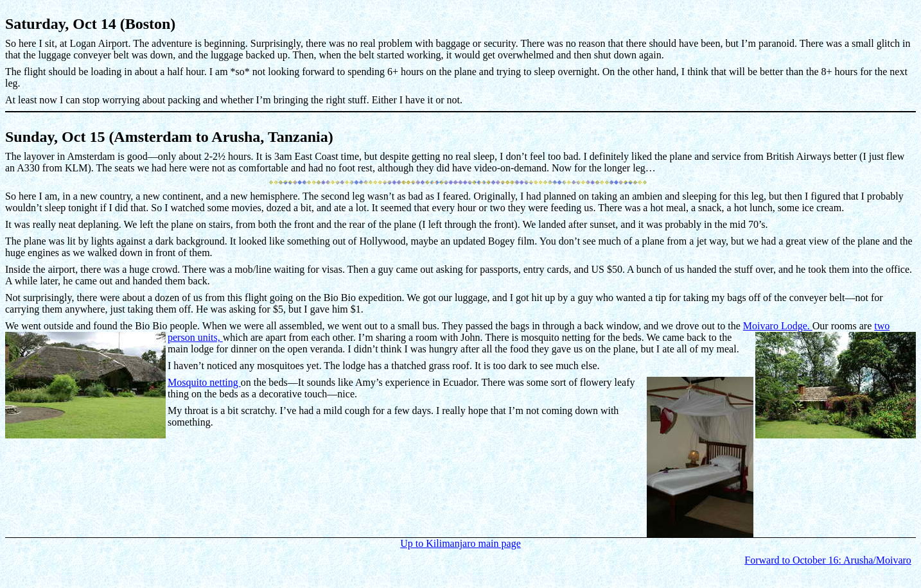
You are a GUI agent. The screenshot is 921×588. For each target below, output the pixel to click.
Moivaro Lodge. (778, 326)
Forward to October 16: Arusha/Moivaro (828, 560)
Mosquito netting (204, 382)
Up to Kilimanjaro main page (460, 543)
